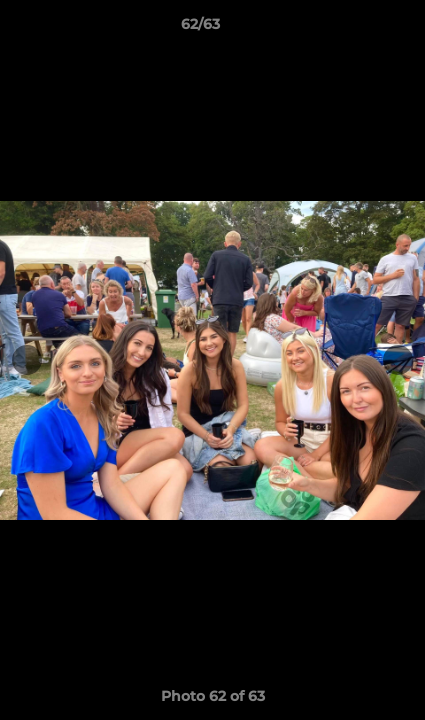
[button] (353, 29)
